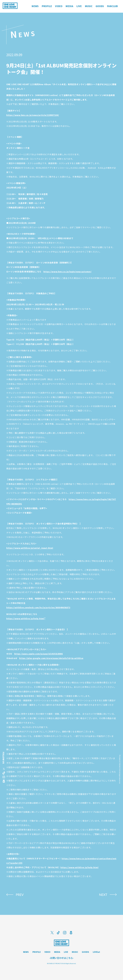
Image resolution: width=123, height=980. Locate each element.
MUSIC (75, 952)
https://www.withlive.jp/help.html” (26, 618)
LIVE (66, 952)
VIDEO (47, 952)
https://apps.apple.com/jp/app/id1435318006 (39, 654)
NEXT (103, 895)
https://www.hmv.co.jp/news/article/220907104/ (33, 115)
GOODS (85, 952)
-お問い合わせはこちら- (62, 958)
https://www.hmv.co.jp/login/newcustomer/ (67, 272)
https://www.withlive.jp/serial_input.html (30, 548)
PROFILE (37, 952)
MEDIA (57, 952)
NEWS (26, 952)
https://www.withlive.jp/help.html (79, 867)
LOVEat (96, 952)
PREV (20, 895)
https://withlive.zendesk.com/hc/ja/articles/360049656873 (38, 607)
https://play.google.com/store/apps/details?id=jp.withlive (51, 658)
